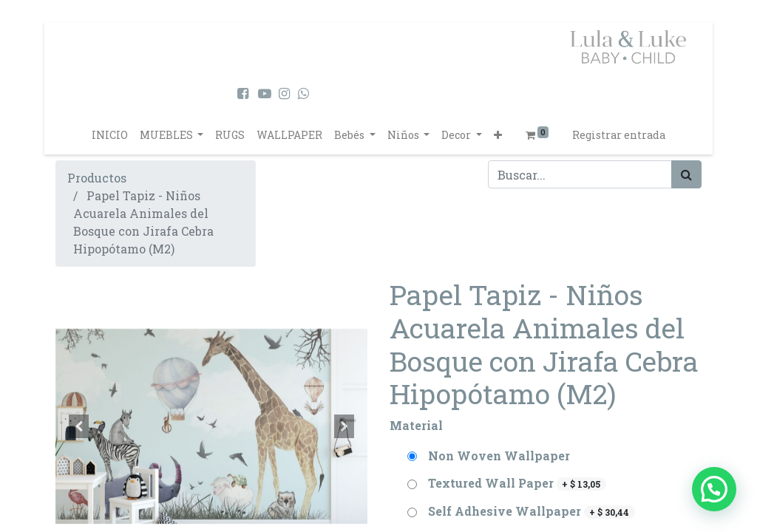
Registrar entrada (619, 135)
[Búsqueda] (686, 174)
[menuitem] (110, 135)
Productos (97, 178)
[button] (498, 135)
